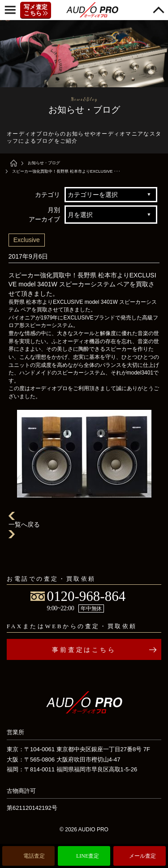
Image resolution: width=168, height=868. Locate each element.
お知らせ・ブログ (44, 163)
